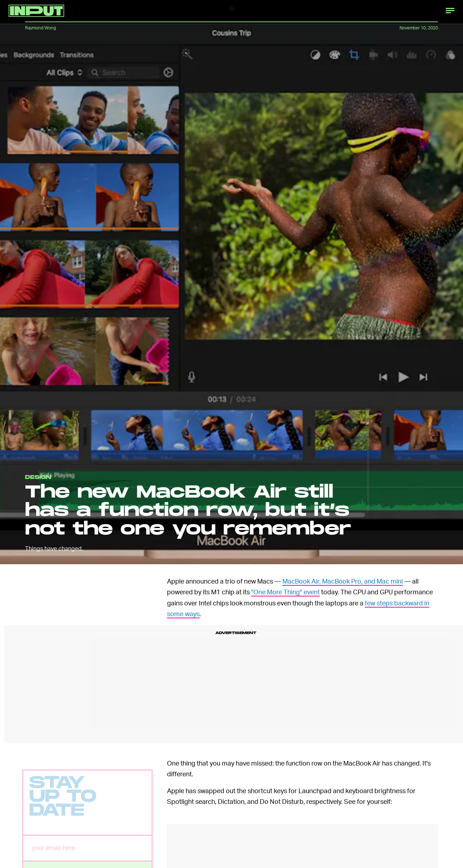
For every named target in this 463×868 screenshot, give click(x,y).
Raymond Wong (40, 28)
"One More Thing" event (285, 592)
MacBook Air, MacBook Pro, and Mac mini (343, 581)
